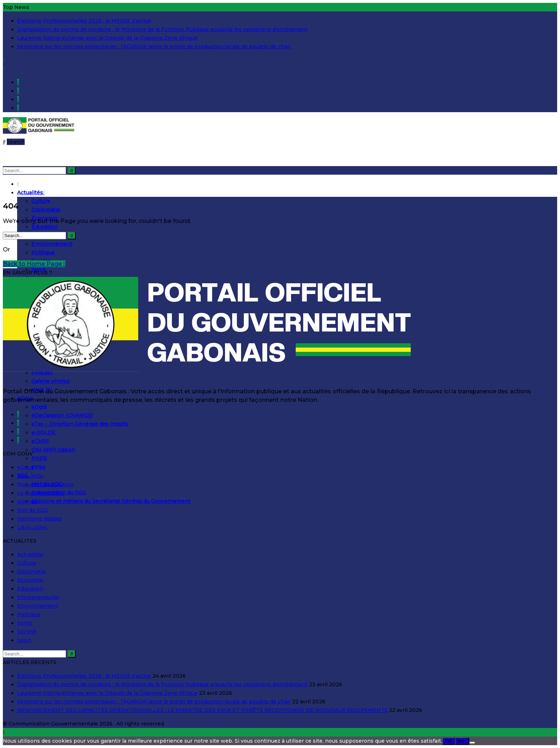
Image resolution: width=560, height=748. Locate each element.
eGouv (25, 467)
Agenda (27, 502)
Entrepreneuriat (38, 597)
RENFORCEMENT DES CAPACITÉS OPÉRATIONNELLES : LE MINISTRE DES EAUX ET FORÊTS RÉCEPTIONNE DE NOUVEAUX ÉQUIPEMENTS (202, 710)
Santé (25, 623)
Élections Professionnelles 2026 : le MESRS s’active (84, 21)
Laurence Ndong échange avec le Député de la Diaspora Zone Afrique (107, 38)
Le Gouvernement (41, 493)
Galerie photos (51, 381)
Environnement (52, 244)
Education (30, 589)
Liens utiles (32, 527)
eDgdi (39, 407)
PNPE (39, 458)
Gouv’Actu (30, 476)
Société (27, 632)
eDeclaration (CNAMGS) (62, 415)
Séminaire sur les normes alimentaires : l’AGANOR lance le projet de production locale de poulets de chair (154, 46)
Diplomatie (46, 210)
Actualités (31, 193)
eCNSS (40, 441)
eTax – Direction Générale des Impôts (80, 424)
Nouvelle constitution (45, 484)
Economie (30, 580)
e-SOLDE (44, 433)
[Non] (472, 743)
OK (448, 741)
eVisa (38, 467)
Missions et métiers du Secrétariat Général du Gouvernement (111, 501)
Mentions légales (39, 519)
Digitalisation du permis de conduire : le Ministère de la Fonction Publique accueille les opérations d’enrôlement (162, 29)
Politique (43, 253)
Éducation (44, 227)
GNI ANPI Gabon (53, 450)
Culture (41, 201)
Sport (24, 640)
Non (462, 741)
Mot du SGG (32, 510)
